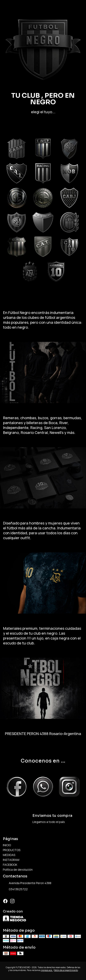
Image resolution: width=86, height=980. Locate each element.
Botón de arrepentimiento (66, 970)
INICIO (7, 845)
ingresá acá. (47, 970)
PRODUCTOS (12, 850)
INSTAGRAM (11, 860)
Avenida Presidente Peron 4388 (27, 883)
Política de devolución (18, 870)
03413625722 (15, 889)
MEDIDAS (9, 855)
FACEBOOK (10, 865)
